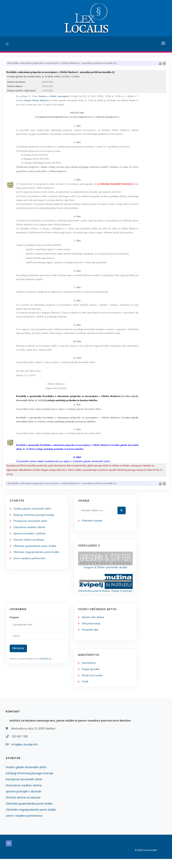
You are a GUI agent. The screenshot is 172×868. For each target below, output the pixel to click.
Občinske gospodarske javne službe (35, 550)
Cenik (85, 691)
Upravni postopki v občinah (30, 538)
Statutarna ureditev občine (30, 531)
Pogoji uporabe (91, 678)
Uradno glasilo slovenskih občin (33, 513)
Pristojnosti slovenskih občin (30, 525)
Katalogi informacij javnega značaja (35, 519)
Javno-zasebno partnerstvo (30, 563)
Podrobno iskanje (92, 525)
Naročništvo (89, 672)
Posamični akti (90, 639)
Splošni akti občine (93, 626)
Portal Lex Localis (92, 684)
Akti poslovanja (91, 632)
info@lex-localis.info (25, 754)
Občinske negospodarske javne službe (37, 557)
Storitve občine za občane (29, 544)
